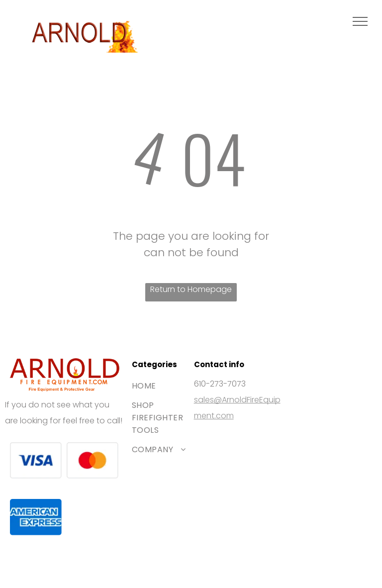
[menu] (360, 21)
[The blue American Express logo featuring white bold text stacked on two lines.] (36, 517)
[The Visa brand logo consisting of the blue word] (36, 461)
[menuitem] (168, 386)
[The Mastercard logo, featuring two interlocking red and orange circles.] (93, 461)
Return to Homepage (191, 289)
